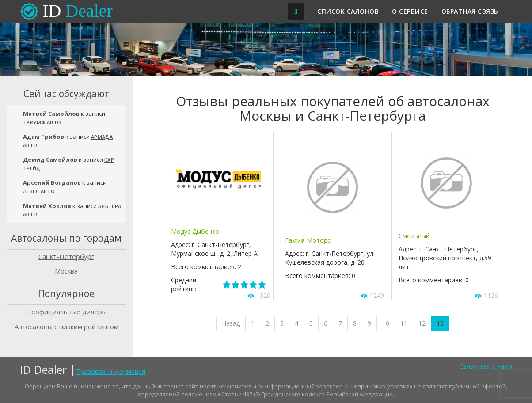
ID (78, 11)
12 (422, 323)
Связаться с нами (486, 366)
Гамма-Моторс (308, 240)
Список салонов (348, 11)
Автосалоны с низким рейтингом (66, 327)
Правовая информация (111, 371)
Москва (66, 271)
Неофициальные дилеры (66, 312)
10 (386, 323)
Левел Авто (39, 191)
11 (404, 323)
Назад (231, 323)
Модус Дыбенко (195, 231)
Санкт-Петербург (66, 256)
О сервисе (410, 11)
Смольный (414, 236)
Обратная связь (470, 11)
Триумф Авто (42, 122)
